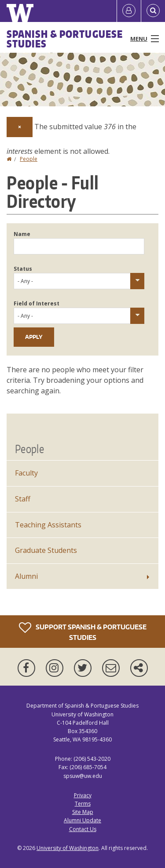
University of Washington (68, 848)
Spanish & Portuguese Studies (65, 39)
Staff (23, 499)
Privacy (83, 795)
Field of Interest (37, 303)
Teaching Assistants (48, 525)
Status (23, 269)
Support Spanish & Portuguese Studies (83, 631)
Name (22, 234)
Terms (83, 804)
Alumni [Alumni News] (26, 576)
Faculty (26, 473)
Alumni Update (82, 820)
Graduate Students (46, 550)
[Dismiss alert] (20, 127)
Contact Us (83, 829)
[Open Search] (153, 11)
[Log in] (129, 11)
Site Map (83, 812)
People (29, 159)
